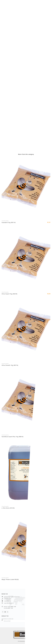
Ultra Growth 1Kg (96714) (10, 365)
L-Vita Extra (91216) (8, 508)
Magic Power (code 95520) (10, 579)
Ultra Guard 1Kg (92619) (9, 294)
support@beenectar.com (9, 603)
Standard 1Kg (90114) (9, 222)
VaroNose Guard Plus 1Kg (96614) (12, 437)
